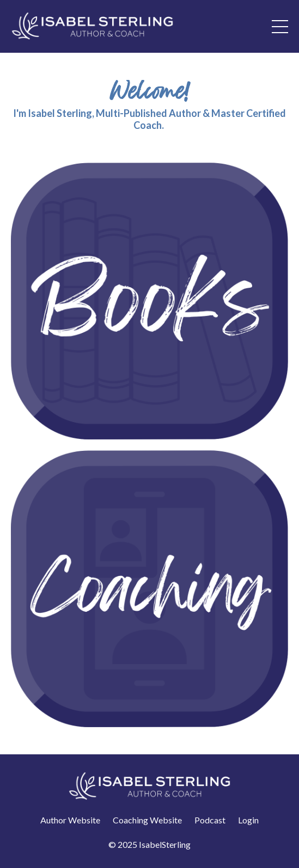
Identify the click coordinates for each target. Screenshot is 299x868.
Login (248, 820)
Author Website (70, 820)
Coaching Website (147, 820)
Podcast (210, 820)
